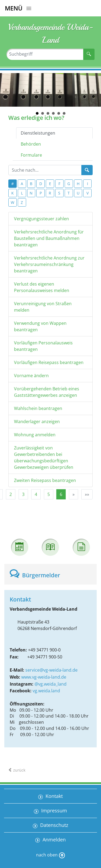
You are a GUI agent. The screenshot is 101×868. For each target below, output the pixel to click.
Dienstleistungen (38, 133)
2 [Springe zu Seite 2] (11, 494)
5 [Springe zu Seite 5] (49, 494)
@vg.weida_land (50, 684)
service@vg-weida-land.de (51, 670)
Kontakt (53, 796)
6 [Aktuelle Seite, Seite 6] (61, 494)
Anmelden (53, 840)
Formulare (31, 155)
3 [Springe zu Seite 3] (23, 494)
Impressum (53, 811)
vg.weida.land (46, 691)
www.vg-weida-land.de (44, 677)
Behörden (31, 144)
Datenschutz (53, 825)
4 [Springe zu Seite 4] (36, 494)
